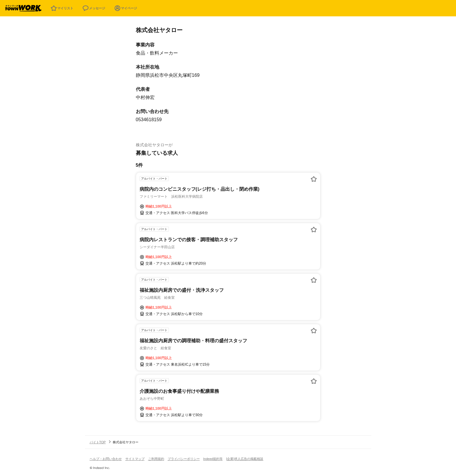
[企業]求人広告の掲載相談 (245, 459)
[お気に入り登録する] (314, 179)
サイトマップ (135, 459)
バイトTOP (98, 442)
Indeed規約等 (213, 459)
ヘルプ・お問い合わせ (106, 459)
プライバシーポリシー (184, 459)
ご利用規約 (156, 459)
